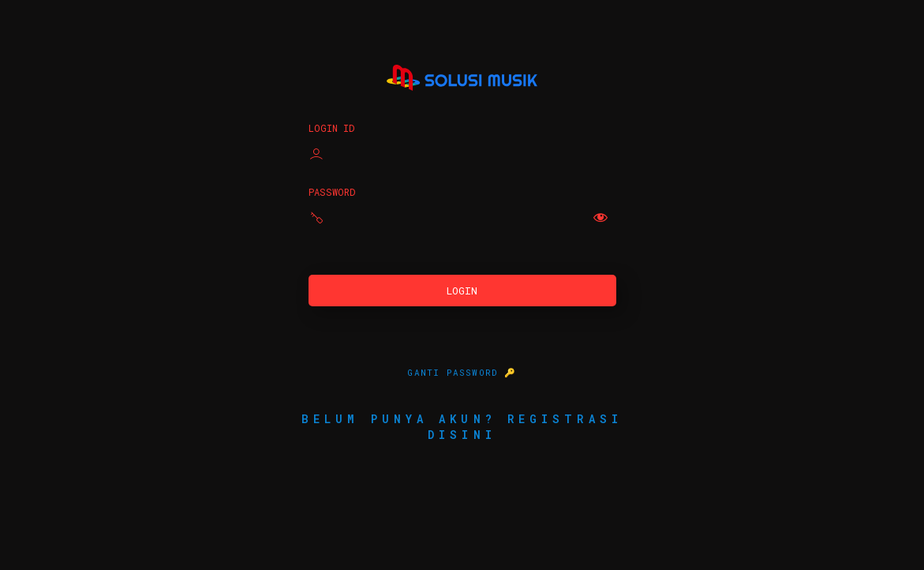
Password (332, 192)
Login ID (331, 128)
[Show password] (600, 217)
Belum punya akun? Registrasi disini (462, 427)
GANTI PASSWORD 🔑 (462, 372)
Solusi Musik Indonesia (462, 77)
